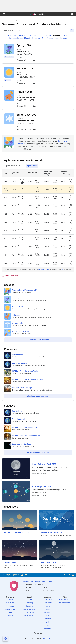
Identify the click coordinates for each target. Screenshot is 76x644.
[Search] (72, 14)
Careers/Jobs (10, 603)
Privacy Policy (29, 612)
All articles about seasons (38, 340)
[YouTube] (45, 637)
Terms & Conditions (29, 609)
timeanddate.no (65, 600)
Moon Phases (47, 38)
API (48, 622)
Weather (22, 35)
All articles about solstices (38, 452)
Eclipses (65, 35)
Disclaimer (29, 606)
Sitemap (10, 612)
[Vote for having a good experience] (22, 575)
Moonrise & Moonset (32, 38)
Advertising (29, 603)
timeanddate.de (65, 603)
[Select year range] (14, 166)
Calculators (48, 619)
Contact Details (10, 609)
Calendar (48, 606)
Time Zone (32, 35)
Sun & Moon (48, 612)
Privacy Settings (29, 616)
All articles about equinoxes (38, 396)
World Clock (13, 35)
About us (10, 600)
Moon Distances (61, 38)
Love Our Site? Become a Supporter (37, 582)
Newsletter (10, 616)
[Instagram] (42, 637)
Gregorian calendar (44, 270)
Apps (48, 625)
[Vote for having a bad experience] (26, 575)
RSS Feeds (48, 628)
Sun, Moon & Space (14, 20)
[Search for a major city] (35, 30)
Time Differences (44, 35)
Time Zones (48, 603)
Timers (48, 616)
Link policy (29, 600)
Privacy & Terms (48, 639)
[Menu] (4, 14)
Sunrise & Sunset (16, 38)
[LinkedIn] (38, 637)
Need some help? (11, 276)
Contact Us (69, 575)
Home (5, 20)
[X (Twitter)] (34, 637)
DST (63, 270)
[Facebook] (31, 637)
